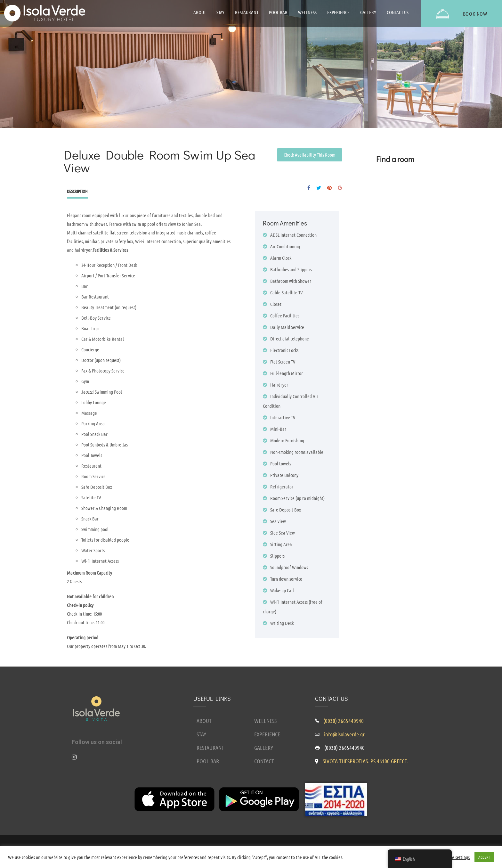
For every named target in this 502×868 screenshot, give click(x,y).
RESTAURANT (210, 749)
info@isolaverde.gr (344, 735)
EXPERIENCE (267, 735)
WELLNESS (265, 722)
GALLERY (264, 749)
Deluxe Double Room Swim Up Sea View (159, 161)
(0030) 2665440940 (344, 722)
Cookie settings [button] (456, 857)
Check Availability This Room (308, 155)
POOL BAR (208, 762)
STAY (201, 735)
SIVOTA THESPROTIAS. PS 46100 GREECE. (365, 762)
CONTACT (264, 762)
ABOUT (204, 722)
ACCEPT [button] (484, 857)
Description (77, 191)
